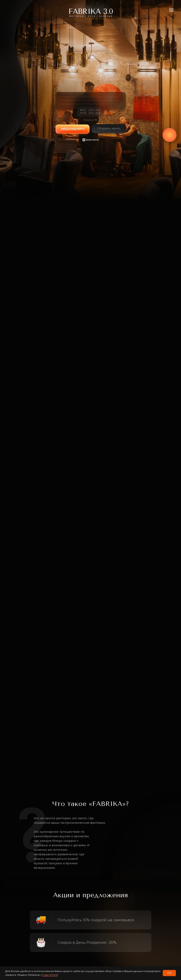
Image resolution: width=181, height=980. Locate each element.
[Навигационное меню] (171, 10)
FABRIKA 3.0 (91, 11)
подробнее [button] (50, 975)
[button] (73, 131)
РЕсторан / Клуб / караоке (91, 16)
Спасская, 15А (91, 120)
